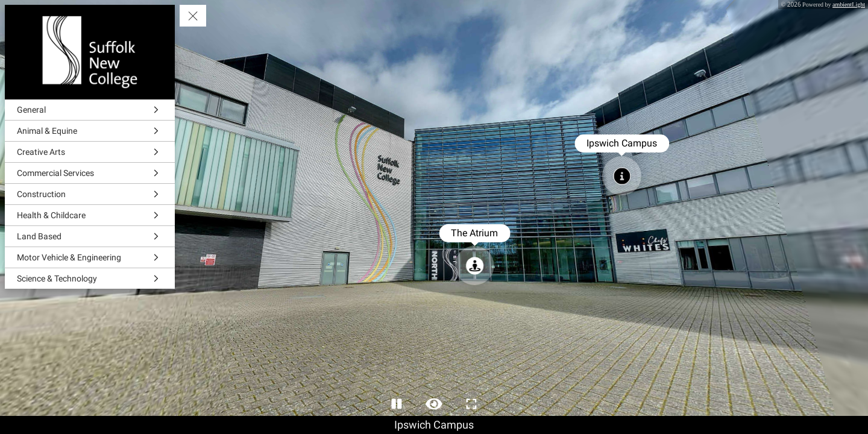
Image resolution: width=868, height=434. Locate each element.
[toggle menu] (193, 16)
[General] (90, 110)
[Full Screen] (471, 404)
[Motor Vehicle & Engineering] (90, 257)
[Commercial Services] (90, 173)
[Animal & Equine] (90, 131)
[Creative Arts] (90, 152)
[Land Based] (90, 236)
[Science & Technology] (90, 278)
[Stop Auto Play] (397, 404)
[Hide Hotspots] (434, 404)
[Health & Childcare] (90, 215)
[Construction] (90, 194)
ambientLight (849, 5)
